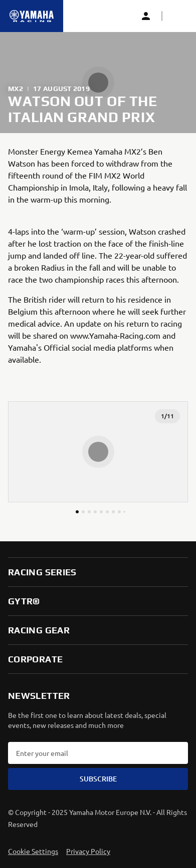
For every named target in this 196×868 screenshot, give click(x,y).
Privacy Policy (88, 851)
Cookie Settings (33, 851)
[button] (178, 16)
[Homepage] (32, 16)
